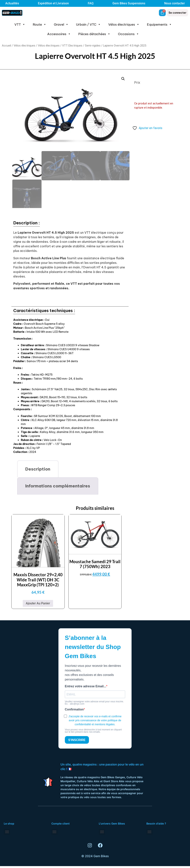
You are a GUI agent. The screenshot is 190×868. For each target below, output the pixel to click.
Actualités (12, 3)
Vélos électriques (124, 24)
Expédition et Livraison (53, 3)
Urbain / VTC (88, 24)
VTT (20, 24)
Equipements (159, 24)
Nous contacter (175, 3)
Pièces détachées (94, 34)
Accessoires (59, 34)
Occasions (128, 34)
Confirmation (74, 709)
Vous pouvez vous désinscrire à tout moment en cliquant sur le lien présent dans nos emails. (93, 730)
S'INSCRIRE (77, 739)
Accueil (6, 46)
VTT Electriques (72, 46)
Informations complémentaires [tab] (58, 485)
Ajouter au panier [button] (38, 603)
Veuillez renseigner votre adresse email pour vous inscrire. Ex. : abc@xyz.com (94, 702)
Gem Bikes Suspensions (129, 3)
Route (40, 24)
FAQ (91, 3)
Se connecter (177, 13)
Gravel (61, 24)
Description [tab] (38, 468)
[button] (123, 79)
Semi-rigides (93, 46)
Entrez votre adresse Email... (86, 686)
